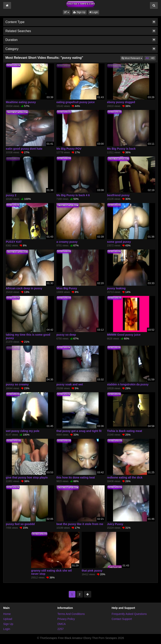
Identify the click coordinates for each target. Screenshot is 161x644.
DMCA (62, 624)
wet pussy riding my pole (23, 431)
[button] (67, 12)
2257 (61, 629)
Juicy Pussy (115, 524)
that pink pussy (92, 571)
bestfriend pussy (118, 195)
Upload (8, 619)
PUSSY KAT (14, 242)
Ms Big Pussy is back (121, 149)
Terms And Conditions (71, 614)
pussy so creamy (17, 384)
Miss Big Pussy (67, 288)
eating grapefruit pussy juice (76, 102)
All (147, 58)
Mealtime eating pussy (21, 102)
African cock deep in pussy (24, 288)
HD (153, 58)
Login (94, 12)
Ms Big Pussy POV (69, 149)
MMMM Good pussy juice (124, 335)
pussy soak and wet (70, 384)
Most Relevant (132, 58)
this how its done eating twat (76, 477)
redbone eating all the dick (125, 477)
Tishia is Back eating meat (125, 431)
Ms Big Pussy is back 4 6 (73, 195)
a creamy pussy (67, 242)
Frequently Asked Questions (129, 614)
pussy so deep (66, 335)
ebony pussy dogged (121, 102)
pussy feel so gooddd (20, 524)
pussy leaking (116, 288)
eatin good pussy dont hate (24, 149)
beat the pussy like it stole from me (80, 524)
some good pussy (119, 242)
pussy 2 (11, 195)
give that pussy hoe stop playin (27, 477)
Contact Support (122, 619)
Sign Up (79, 12)
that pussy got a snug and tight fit (79, 431)
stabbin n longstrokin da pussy (128, 384)
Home (7, 614)
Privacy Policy (66, 619)
